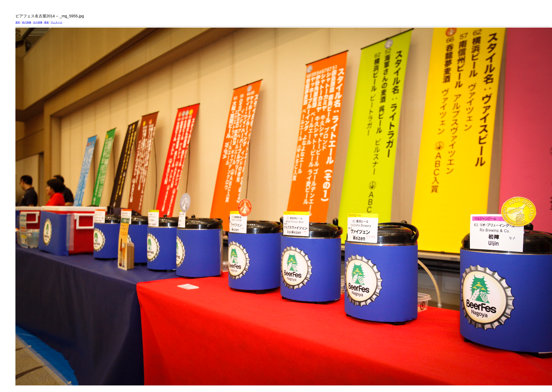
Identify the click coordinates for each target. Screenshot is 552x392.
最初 (18, 22)
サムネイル (56, 22)
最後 (46, 22)
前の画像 (27, 22)
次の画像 (38, 22)
